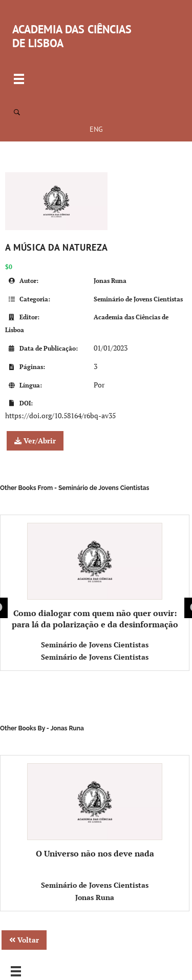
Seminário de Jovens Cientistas (138, 299)
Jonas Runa (110, 281)
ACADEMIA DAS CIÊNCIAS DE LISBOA (72, 36)
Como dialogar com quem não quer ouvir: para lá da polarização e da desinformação (95, 576)
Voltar (24, 940)
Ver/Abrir (35, 441)
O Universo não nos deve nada (95, 811)
